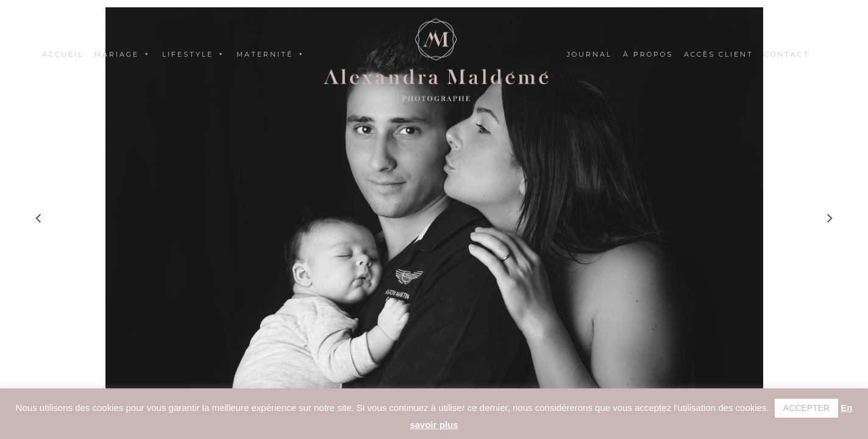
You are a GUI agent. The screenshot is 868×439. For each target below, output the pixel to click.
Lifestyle (194, 54)
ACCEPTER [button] (806, 408)
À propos (648, 54)
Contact (787, 54)
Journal (589, 54)
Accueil (63, 54)
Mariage (123, 54)
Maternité (271, 54)
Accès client (719, 54)
